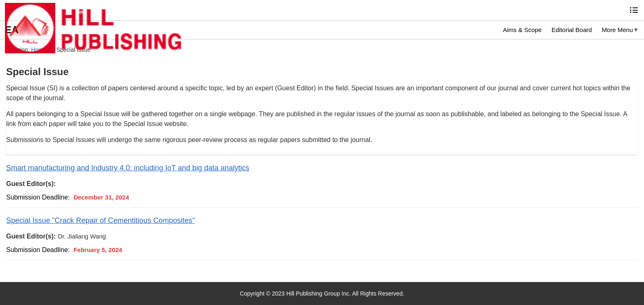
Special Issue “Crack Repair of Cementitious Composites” (100, 220)
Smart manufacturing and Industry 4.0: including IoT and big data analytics (128, 168)
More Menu (617, 30)
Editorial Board (572, 30)
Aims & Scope (522, 30)
